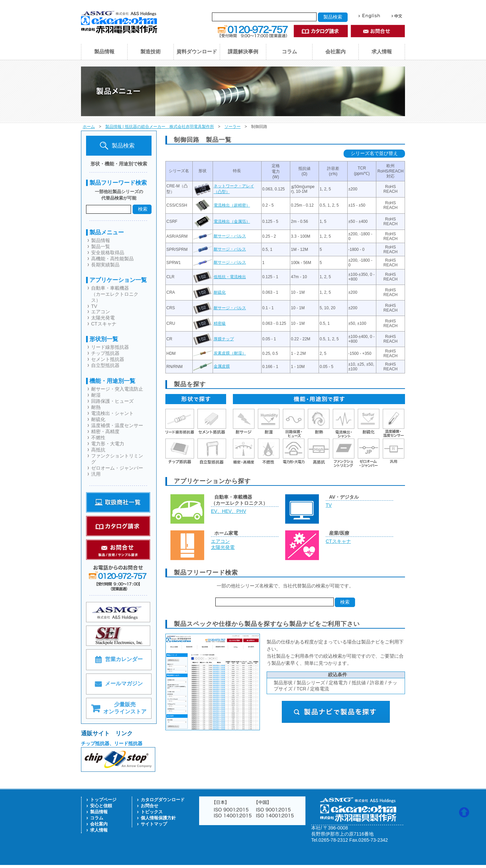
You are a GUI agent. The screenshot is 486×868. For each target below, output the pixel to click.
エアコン (101, 312)
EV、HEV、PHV (228, 511)
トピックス (152, 812)
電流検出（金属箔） (232, 221)
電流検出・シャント (112, 413)
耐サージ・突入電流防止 (117, 389)
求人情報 (382, 51)
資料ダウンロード (197, 51)
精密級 (220, 323)
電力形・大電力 (108, 444)
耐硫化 (98, 419)
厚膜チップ (224, 339)
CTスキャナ (104, 324)
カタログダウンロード (163, 800)
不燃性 (98, 438)
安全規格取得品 (108, 253)
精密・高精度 (105, 431)
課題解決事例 (243, 51)
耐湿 (96, 395)
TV (94, 306)
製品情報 (104, 51)
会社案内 (335, 51)
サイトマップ (154, 824)
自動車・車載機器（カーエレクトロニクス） (115, 294)
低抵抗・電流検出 (230, 277)
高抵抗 (98, 450)
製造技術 (151, 51)
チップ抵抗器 (105, 353)
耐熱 (96, 407)
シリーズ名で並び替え (374, 153)
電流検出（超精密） (232, 205)
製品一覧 (101, 246)
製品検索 (117, 146)
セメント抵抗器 (108, 359)
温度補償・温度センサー (117, 425)
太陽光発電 (103, 318)
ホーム (89, 127)
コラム (289, 51)
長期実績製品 (105, 265)
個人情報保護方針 (158, 818)
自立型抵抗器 (105, 365)
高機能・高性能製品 (112, 259)
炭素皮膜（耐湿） (230, 353)
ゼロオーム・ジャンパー (117, 468)
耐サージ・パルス (230, 236)
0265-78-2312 (333, 840)
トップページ (103, 800)
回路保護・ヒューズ (112, 401)
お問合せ (150, 806)
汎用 (96, 474)
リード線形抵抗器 (110, 347)
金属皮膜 (222, 366)
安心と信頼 (101, 806)
